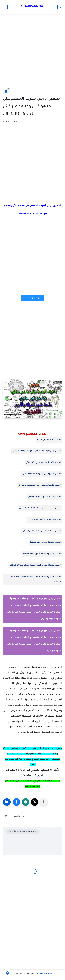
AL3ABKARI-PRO (32, 7)
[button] (17, 802)
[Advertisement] (32, 52)
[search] (60, 7)
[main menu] (5, 7)
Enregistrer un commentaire (22, 832)
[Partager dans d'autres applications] (44, 802)
